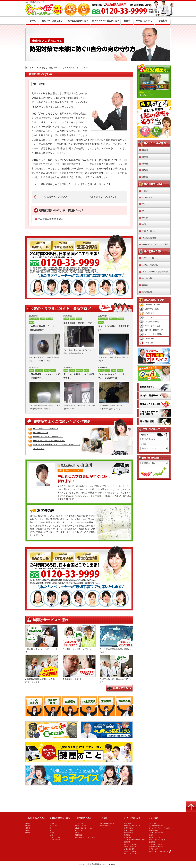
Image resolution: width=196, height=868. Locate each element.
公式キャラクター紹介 (156, 833)
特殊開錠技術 (129, 833)
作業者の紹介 (129, 828)
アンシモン (147, 318)
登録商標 (152, 842)
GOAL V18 (147, 339)
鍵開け (145, 150)
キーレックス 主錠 (150, 326)
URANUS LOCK (149, 309)
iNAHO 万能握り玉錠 (151, 330)
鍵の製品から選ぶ (84, 818)
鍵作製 (145, 177)
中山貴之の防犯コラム (49, 68)
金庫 (144, 224)
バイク (145, 218)
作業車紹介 (128, 837)
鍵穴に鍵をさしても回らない (45, 429)
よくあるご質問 (129, 849)
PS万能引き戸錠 (149, 322)
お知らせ (152, 835)
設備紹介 (127, 835)
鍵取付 (145, 163)
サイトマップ (153, 849)
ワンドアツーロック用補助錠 (155, 272)
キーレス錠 (147, 278)
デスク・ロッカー (150, 231)
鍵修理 (145, 170)
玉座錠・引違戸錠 (150, 265)
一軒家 (145, 191)
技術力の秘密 (129, 830)
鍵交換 (145, 157)
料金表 (104, 818)
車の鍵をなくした (41, 433)
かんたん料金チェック (107, 823)
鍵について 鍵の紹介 (131, 844)
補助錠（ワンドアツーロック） (85, 828)
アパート (146, 204)
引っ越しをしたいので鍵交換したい (48, 437)
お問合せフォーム (155, 837)
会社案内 (154, 818)
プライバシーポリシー (156, 844)
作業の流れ (128, 823)
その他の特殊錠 (149, 238)
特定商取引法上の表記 (156, 847)
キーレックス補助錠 (151, 334)
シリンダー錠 (148, 258)
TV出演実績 (153, 823)
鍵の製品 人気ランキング (132, 826)
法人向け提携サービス (156, 826)
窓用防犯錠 (147, 292)
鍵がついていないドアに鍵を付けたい (49, 441)
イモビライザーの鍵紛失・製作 (134, 840)
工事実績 (127, 842)
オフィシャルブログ (131, 854)
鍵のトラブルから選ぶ (36, 818)
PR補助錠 (146, 343)
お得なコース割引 (130, 851)
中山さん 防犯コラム (131, 847)
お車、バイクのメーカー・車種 (85, 837)
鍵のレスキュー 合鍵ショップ (159, 851)
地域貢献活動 (153, 830)
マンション (147, 197)
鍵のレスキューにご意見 (157, 840)
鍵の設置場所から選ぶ (61, 818)
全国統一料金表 (105, 826)
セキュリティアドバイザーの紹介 (160, 828)
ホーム (33, 68)
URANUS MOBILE (150, 305)
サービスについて (133, 818)
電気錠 (145, 285)
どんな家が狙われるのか (51, 219)
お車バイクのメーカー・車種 (155, 244)
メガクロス (147, 313)
